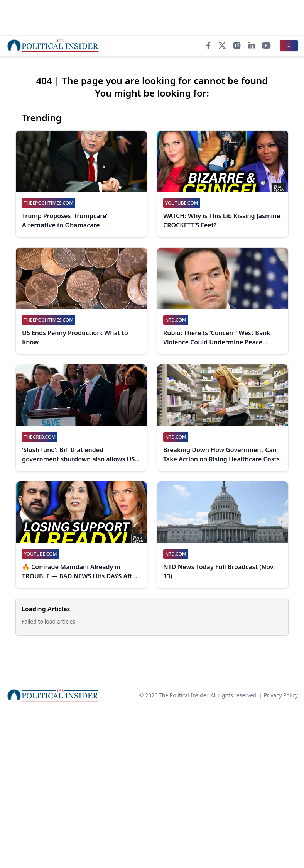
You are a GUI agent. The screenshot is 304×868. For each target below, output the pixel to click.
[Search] (289, 46)
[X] (222, 46)
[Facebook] (208, 46)
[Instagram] (237, 46)
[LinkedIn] (252, 46)
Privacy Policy (281, 695)
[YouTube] (266, 46)
